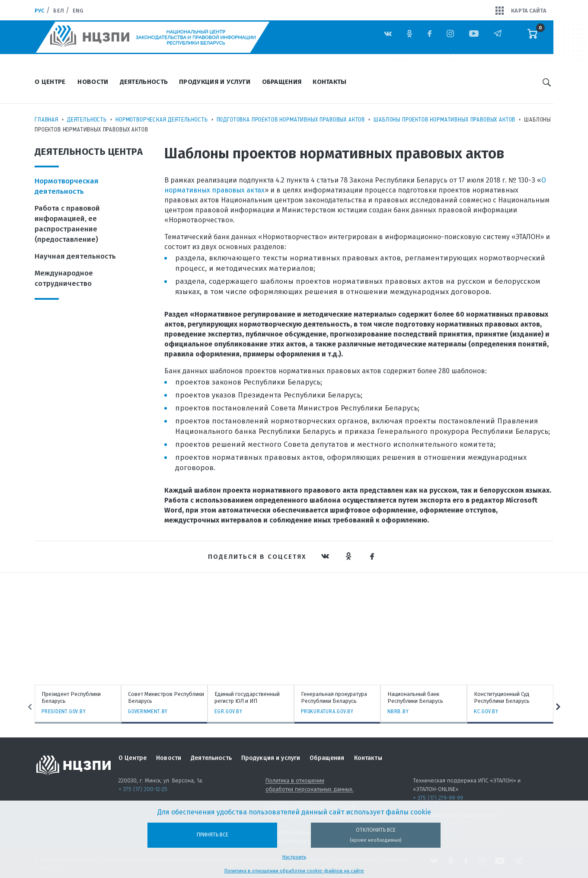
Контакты (329, 82)
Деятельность (144, 82)
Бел (58, 11)
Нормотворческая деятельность (162, 119)
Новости (93, 82)
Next (563, 707)
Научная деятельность (75, 256)
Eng (78, 11)
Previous (25, 707)
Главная (46, 119)
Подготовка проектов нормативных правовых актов (291, 119)
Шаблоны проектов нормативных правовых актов (444, 119)
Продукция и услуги (215, 82)
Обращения (282, 82)
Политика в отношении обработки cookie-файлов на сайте (294, 871)
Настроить (294, 857)
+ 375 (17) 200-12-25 (143, 789)
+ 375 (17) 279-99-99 (438, 798)
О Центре (50, 82)
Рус (40, 11)
